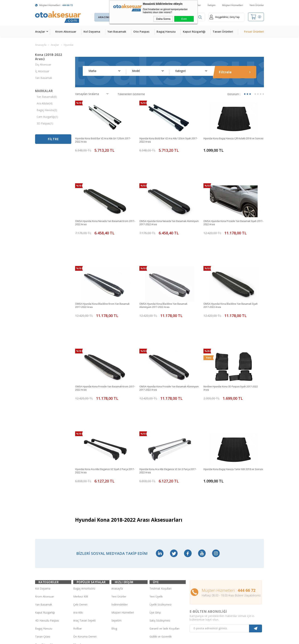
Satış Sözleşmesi (160, 541)
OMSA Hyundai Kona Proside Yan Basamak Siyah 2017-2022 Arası (230, 207)
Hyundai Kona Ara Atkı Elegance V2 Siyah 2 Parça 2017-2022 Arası (101, 405)
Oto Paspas (141, 31)
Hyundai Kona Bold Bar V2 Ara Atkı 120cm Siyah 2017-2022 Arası (169, 140)
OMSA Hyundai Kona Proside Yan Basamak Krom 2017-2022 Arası (102, 339)
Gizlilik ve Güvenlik (161, 557)
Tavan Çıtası (43, 557)
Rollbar (78, 549)
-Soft (130, 639)
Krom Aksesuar (66, 31)
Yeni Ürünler (257, 5)
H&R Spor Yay (44, 589)
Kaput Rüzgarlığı (194, 31)
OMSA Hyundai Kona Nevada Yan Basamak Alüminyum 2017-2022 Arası (166, 207)
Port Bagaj (80, 573)
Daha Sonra (163, 19)
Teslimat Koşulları (160, 509)
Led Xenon (42, 597)
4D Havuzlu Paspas (47, 541)
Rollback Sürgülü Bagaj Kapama (87, 581)
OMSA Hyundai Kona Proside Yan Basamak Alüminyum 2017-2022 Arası (166, 339)
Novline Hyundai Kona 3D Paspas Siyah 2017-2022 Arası (232, 339)
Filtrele (235, 72)
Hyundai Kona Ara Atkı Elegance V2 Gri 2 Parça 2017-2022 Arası (168, 405)
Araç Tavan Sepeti (84, 541)
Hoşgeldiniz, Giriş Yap (225, 17)
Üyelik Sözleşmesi (160, 525)
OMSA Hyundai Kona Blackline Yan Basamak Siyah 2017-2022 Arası (231, 273)
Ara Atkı (78, 533)
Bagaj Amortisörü (84, 509)
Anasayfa (117, 509)
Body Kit (40, 581)
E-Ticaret (139, 639)
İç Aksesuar (42, 71)
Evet (184, 19)
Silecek (77, 565)
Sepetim (116, 541)
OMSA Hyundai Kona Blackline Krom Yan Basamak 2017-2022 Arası (100, 273)
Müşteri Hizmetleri (233, 5)
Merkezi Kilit (81, 517)
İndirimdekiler (120, 525)
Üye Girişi (155, 533)
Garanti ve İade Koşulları (164, 549)
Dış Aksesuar (43, 64)
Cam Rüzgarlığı (44, 565)
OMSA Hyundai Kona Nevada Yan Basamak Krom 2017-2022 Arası (102, 207)
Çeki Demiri (80, 525)
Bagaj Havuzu (166, 31)
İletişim (211, 5)
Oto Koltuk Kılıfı (45, 573)
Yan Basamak (117, 31)
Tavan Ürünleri (223, 31)
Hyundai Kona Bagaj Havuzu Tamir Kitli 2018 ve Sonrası (233, 405)
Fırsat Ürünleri (254, 31)
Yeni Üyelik (156, 517)
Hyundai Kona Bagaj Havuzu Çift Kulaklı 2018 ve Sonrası (233, 140)
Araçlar (40, 31)
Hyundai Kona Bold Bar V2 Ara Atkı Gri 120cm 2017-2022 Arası (103, 140)
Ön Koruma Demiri (85, 557)
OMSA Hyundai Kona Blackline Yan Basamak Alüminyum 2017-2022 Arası (167, 273)
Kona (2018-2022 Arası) (49, 57)
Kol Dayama (92, 31)
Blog (114, 549)
